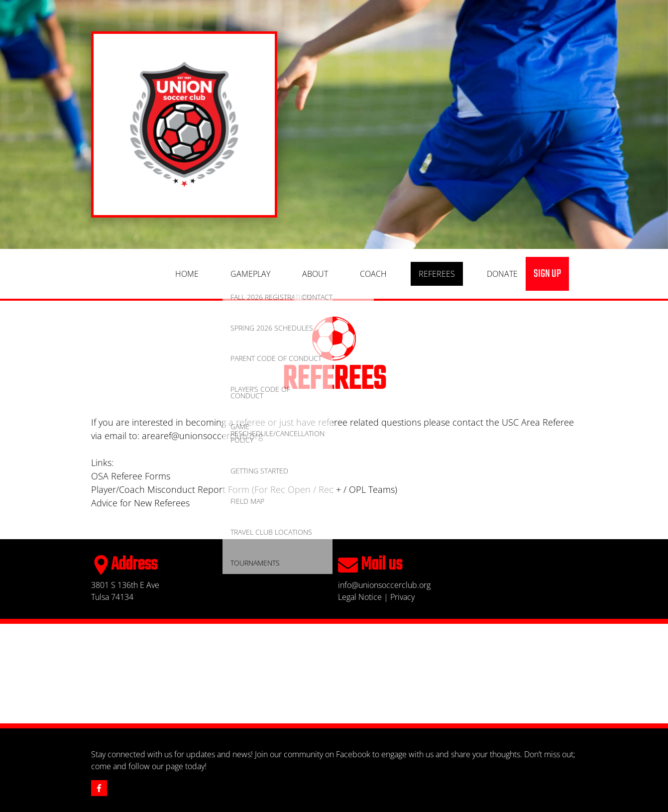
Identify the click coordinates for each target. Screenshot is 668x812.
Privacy (402, 597)
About (315, 274)
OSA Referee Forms (131, 476)
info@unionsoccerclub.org (384, 585)
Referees (437, 274)
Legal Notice (360, 597)
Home (187, 274)
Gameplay (250, 274)
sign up (547, 274)
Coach (373, 274)
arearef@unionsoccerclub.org (202, 436)
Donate (502, 274)
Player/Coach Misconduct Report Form (170, 489)
